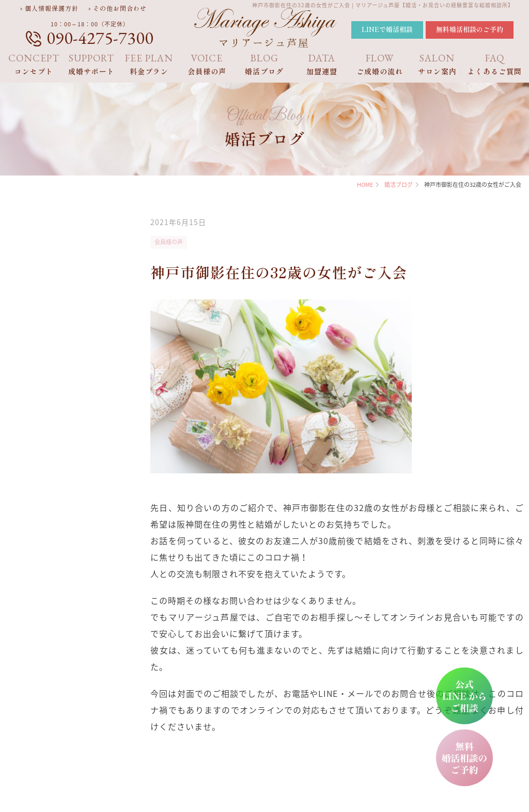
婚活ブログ (264, 64)
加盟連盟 (322, 64)
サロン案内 (438, 64)
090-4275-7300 (100, 38)
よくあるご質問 (495, 64)
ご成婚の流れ (380, 64)
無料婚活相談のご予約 (470, 29)
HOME (365, 185)
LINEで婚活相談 (387, 29)
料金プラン (149, 64)
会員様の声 (207, 64)
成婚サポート (92, 64)
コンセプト (34, 64)
